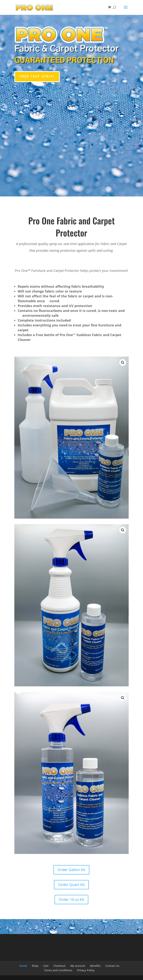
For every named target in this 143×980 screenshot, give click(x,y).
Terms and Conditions (58, 970)
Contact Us (112, 966)
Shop (35, 966)
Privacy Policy (86, 970)
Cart (46, 966)
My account (78, 966)
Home (23, 966)
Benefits (95, 966)
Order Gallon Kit (71, 870)
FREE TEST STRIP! (37, 77)
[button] (123, 363)
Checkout (59, 966)
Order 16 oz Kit (71, 899)
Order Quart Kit (71, 885)
